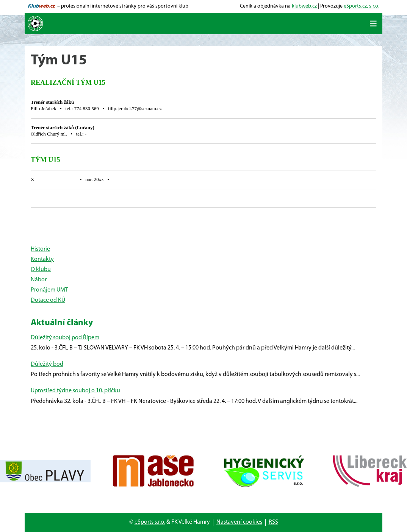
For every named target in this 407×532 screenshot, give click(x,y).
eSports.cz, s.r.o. (362, 6)
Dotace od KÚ (48, 300)
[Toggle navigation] (373, 23)
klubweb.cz (304, 6)
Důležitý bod (47, 364)
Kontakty (42, 259)
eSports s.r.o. (150, 522)
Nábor (39, 280)
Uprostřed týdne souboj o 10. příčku (75, 391)
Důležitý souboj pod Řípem (65, 338)
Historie (40, 249)
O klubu (41, 270)
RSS (273, 522)
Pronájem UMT (49, 290)
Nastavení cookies (239, 522)
